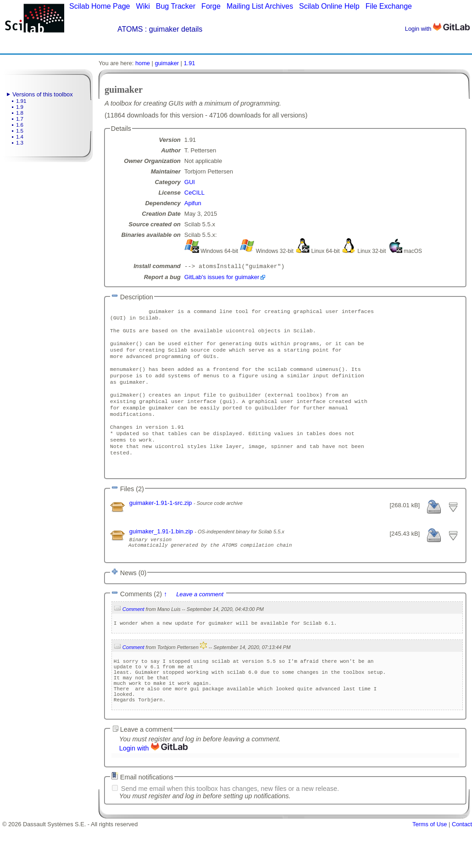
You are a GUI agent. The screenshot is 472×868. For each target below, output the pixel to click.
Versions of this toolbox (43, 94)
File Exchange (389, 6)
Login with (437, 29)
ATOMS (130, 29)
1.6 (20, 125)
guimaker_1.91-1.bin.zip (162, 555)
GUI (190, 182)
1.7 (20, 119)
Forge (211, 6)
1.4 (20, 137)
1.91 (21, 101)
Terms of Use (430, 865)
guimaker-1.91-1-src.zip (161, 527)
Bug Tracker (176, 6)
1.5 (20, 131)
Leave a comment (200, 622)
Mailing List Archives (260, 6)
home (143, 63)
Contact (462, 865)
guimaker (167, 63)
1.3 (20, 143)
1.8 (20, 113)
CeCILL (194, 193)
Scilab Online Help (329, 6)
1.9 (20, 107)
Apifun (193, 203)
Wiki (143, 6)
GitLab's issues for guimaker (222, 278)
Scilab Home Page (100, 6)
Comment (133, 637)
